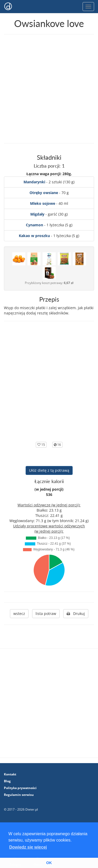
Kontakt (10, 774)
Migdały (37, 214)
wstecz (19, 614)
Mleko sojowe (43, 203)
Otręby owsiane (44, 193)
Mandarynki (34, 182)
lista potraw (46, 614)
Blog (7, 781)
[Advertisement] (49, 89)
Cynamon (34, 225)
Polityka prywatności (20, 788)
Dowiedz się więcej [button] (28, 847)
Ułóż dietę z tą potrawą (49, 470)
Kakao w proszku (34, 236)
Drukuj (76, 614)
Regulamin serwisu (19, 795)
